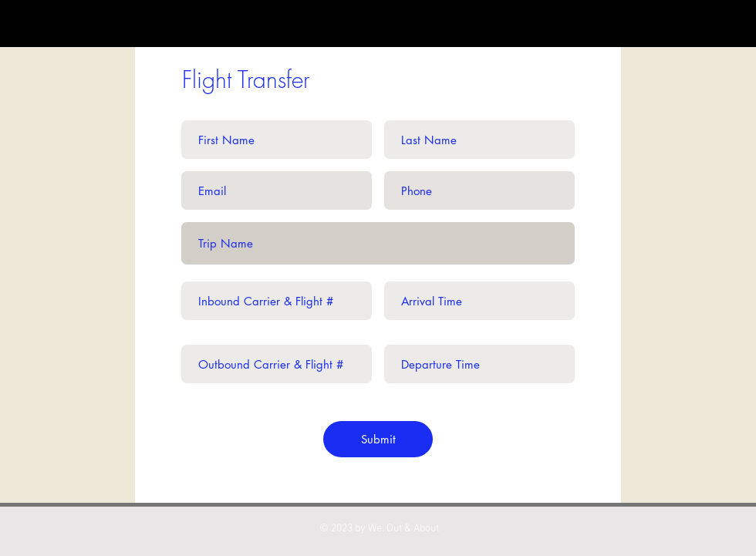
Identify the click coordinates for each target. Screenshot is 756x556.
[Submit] (378, 439)
